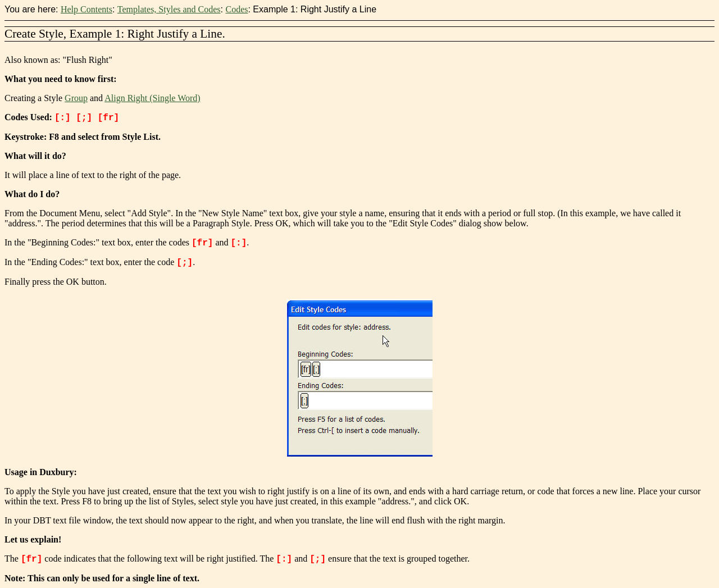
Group (76, 98)
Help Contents (87, 9)
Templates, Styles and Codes (169, 9)
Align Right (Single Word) (152, 98)
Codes (236, 9)
